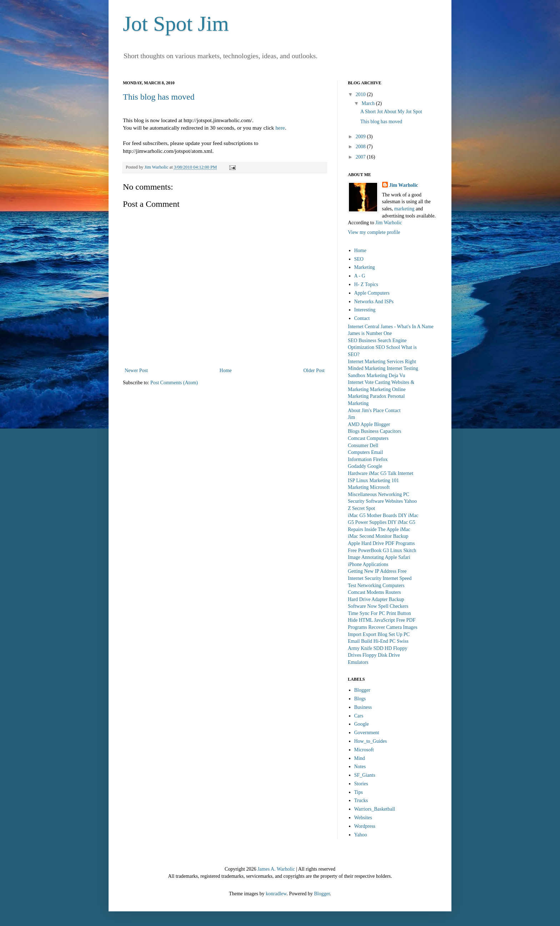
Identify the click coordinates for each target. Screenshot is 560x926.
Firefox (380, 459)
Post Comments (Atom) (174, 383)
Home (226, 371)
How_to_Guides (371, 741)
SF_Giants (365, 775)
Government (367, 733)
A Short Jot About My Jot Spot (391, 112)
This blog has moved (159, 97)
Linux (362, 480)
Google (375, 466)
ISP (351, 480)
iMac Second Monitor (370, 536)
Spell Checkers (393, 606)
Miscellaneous (362, 494)
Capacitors (390, 431)
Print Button (399, 613)
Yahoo (410, 501)
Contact (362, 318)
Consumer (358, 446)
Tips (359, 792)
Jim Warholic (404, 185)
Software (375, 501)
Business (370, 431)
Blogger (382, 424)
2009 (361, 137)
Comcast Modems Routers (374, 592)
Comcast (357, 438)
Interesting (365, 310)
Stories (361, 784)
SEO (359, 259)
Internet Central (364, 327)
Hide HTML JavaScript (371, 620)
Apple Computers (372, 293)
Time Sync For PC (366, 613)
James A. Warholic (276, 869)
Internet (406, 473)
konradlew (276, 894)
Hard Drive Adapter (368, 599)
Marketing (365, 267)
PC (406, 494)
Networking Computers (381, 585)
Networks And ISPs (374, 302)
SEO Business (362, 341)
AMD (354, 424)
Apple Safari (397, 557)
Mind (360, 758)
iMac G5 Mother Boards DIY (377, 515)
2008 (361, 147)
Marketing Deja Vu (386, 376)
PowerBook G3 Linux (380, 550)
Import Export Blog (367, 634)
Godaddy (357, 466)
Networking (390, 494)
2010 (361, 94)
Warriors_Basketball (375, 809)
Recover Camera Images (393, 627)
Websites (394, 501)
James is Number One (370, 333)
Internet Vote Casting (369, 382)
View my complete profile (374, 232)
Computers (378, 438)
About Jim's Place (366, 411)
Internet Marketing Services (376, 362)
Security (356, 501)
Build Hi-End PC (378, 641)
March (369, 103)
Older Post (314, 371)
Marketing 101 (384, 480)
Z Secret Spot (361, 508)
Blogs (354, 431)
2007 (361, 157)
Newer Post (136, 371)
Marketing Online (388, 389)
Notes (360, 767)
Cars (359, 716)
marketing (404, 209)
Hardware (358, 473)
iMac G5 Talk (383, 473)
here (280, 128)
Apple (366, 424)
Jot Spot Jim (176, 24)
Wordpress (365, 826)
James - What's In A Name (407, 327)
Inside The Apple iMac (387, 529)
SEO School (388, 347)
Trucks (361, 800)
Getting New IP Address (372, 571)
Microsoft (380, 487)
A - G (360, 276)
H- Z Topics (366, 284)
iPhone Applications (368, 564)
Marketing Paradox (367, 396)
